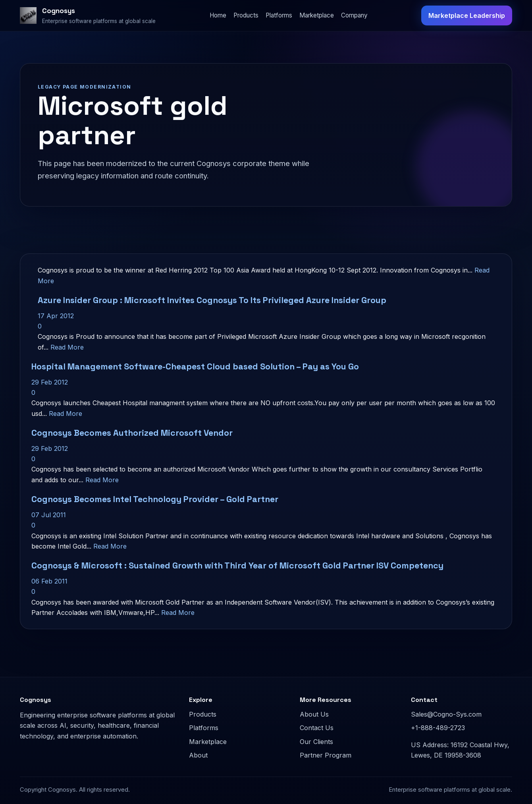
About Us (314, 714)
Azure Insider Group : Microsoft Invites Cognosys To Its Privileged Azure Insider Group (212, 300)
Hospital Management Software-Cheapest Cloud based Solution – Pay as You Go (195, 366)
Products (246, 15)
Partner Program (326, 755)
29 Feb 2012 (50, 382)
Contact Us (317, 728)
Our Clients (316, 742)
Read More (67, 347)
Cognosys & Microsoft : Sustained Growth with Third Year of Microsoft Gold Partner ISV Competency (237, 565)
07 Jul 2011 (49, 515)
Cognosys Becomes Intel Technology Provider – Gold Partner (155, 499)
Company (354, 15)
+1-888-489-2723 (438, 728)
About (198, 755)
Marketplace (317, 15)
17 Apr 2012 (56, 316)
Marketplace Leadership (467, 15)
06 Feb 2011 (49, 581)
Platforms (279, 15)
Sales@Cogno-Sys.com (446, 714)
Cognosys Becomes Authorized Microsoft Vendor (132, 433)
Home (218, 15)
